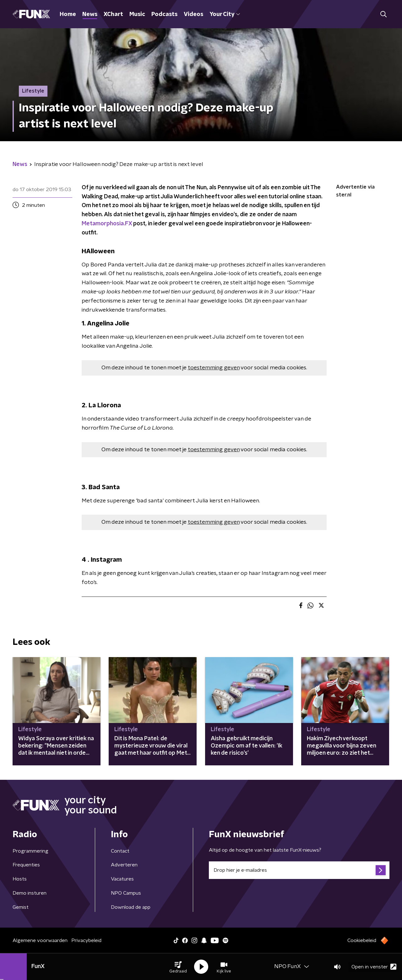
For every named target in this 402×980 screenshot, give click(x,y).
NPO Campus (126, 893)
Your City (225, 14)
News (90, 14)
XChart (113, 14)
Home (68, 14)
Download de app (131, 907)
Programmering (30, 851)
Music (137, 14)
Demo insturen (30, 893)
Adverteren (124, 865)
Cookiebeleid (362, 940)
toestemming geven (214, 368)
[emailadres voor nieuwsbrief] (299, 870)
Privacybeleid (86, 940)
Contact (120, 851)
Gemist (21, 907)
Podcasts (164, 14)
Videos (193, 14)
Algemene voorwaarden (40, 940)
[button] (178, 967)
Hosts (20, 879)
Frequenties (26, 865)
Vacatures (122, 879)
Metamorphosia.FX (107, 224)
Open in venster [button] (374, 967)
